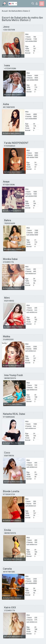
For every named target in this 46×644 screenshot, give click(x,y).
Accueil (5, 11)
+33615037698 (9, 30)
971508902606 (9, 417)
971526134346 (9, 185)
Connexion (37, 4)
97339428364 (10, 146)
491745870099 (9, 107)
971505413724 (9, 494)
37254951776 (8, 262)
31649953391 (8, 340)
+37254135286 (10, 69)
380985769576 (10, 378)
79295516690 (10, 223)
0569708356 (9, 456)
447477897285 (9, 572)
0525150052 (9, 301)
